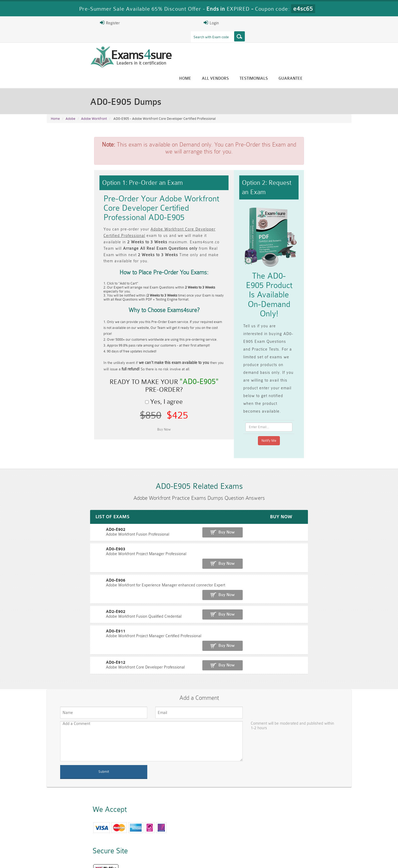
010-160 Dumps (72, 841)
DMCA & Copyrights (202, 859)
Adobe (70, 91)
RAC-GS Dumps (174, 832)
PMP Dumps (123, 832)
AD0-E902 (58, 461)
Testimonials (301, 43)
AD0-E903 (58, 479)
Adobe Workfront (94, 91)
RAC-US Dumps (275, 832)
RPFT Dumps (224, 832)
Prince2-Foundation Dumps (326, 834)
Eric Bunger (195, 791)
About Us (74, 859)
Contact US (167, 859)
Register (289, 23)
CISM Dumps (72, 832)
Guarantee (338, 43)
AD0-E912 (58, 553)
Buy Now (330, 464)
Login (317, 23)
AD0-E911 (58, 535)
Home (233, 43)
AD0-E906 (58, 498)
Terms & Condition (133, 859)
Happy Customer (197, 800)
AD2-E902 (58, 516)
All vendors (263, 43)
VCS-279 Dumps (123, 841)
